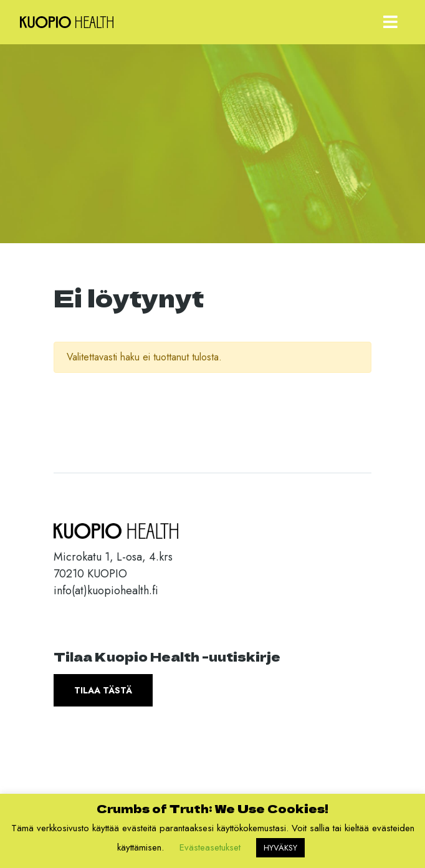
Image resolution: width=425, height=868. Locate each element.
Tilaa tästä (103, 690)
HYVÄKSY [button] (280, 848)
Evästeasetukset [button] (210, 847)
